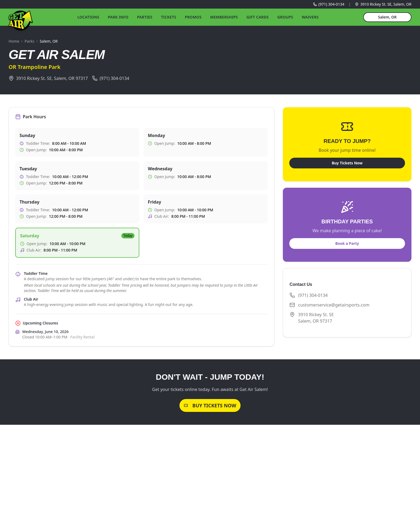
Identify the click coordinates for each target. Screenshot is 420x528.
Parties (145, 17)
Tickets (169, 17)
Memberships (224, 17)
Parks (29, 41)
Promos (193, 17)
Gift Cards (258, 17)
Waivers (310, 17)
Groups (285, 17)
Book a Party (347, 243)
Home (14, 41)
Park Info (118, 17)
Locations (88, 17)
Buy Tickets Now (347, 163)
